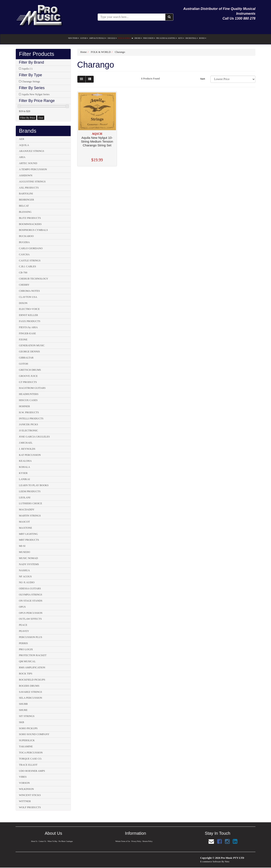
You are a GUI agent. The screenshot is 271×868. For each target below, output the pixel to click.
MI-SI (22, 546)
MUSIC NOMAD (28, 558)
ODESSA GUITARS (30, 588)
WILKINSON (26, 789)
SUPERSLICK (27, 740)
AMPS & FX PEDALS (98, 38)
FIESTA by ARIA (28, 327)
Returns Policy (148, 841)
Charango (120, 52)
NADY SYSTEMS (29, 564)
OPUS (22, 607)
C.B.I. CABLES (27, 266)
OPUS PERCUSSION (31, 613)
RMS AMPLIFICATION (32, 667)
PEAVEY (24, 631)
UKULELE (112, 38)
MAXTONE (25, 528)
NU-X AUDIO (27, 582)
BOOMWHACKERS (30, 224)
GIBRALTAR (26, 358)
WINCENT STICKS (30, 795)
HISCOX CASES (28, 400)
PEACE (23, 625)
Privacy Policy (136, 841)
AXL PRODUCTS (29, 188)
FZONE (23, 340)
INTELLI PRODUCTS (31, 419)
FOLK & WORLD (126, 38)
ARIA (22, 157)
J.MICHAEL (26, 443)
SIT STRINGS (27, 716)
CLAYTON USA (28, 297)
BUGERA (24, 242)
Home (84, 52)
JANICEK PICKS (29, 424)
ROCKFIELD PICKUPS (32, 680)
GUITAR (84, 38)
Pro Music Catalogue (66, 841)
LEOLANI (25, 498)
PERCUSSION (149, 38)
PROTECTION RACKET (33, 655)
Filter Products (37, 54)
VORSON (24, 783)
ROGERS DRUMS (29, 686)
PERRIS (23, 643)
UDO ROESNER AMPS (32, 771)
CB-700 (23, 273)
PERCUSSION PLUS (31, 637)
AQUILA (24, 145)
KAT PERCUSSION (30, 455)
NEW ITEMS (74, 38)
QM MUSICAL (27, 661)
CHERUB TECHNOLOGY (34, 279)
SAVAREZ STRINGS (31, 692)
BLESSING (25, 212)
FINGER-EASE (27, 333)
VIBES (23, 777)
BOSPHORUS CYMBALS (33, 230)
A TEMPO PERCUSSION (33, 169)
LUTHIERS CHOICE (31, 503)
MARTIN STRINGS (30, 516)
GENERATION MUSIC (32, 345)
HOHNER (24, 406)
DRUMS (138, 38)
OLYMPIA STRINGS (31, 595)
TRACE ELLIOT (28, 765)
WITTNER (25, 801)
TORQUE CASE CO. (30, 759)
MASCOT (24, 522)
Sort (203, 79)
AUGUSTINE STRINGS (32, 182)
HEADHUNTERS (29, 394)
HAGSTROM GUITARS (32, 388)
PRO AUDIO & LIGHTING (167, 38)
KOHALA (25, 467)
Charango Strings (31, 82)
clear (41, 118)
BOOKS (203, 38)
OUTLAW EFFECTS (30, 619)
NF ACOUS (25, 576)
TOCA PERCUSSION (31, 753)
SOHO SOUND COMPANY (34, 734)
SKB (21, 722)
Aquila (27, 69)
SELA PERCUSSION (31, 698)
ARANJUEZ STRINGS (32, 151)
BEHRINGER (27, 200)
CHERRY (24, 285)
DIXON (23, 303)
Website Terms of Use (122, 841)
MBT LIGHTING (28, 534)
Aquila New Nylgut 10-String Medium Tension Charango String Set (97, 141)
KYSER (23, 473)
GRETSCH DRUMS (30, 370)
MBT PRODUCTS (29, 540)
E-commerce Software (211, 861)
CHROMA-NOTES (29, 291)
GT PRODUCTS (28, 382)
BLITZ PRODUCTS (30, 218)
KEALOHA (25, 461)
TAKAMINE (26, 746)
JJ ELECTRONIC (29, 431)
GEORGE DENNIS (29, 352)
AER (22, 139)
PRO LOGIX (26, 649)
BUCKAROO (26, 236)
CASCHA (24, 254)
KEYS (181, 38)
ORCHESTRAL (192, 38)
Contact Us (42, 841)
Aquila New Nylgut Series (36, 94)
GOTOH (24, 364)
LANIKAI (24, 479)
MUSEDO (25, 552)
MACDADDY (27, 510)
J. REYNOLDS (27, 449)
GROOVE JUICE (28, 376)
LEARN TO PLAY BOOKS (34, 485)
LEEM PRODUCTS (30, 491)
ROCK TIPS (26, 674)
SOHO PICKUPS (28, 728)
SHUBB (23, 704)
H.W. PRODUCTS (29, 412)
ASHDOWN (26, 175)
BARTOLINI (26, 194)
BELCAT (24, 206)
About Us (34, 841)
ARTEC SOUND (28, 163)
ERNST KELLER (28, 315)
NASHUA (24, 570)
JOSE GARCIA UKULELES (34, 437)
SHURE (23, 710)
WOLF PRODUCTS (30, 807)
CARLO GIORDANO (31, 248)
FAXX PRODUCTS (30, 321)
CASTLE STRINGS (30, 261)
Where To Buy (52, 841)
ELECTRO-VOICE (29, 309)
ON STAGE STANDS (31, 601)
